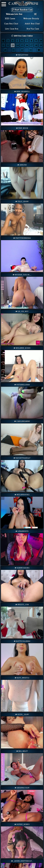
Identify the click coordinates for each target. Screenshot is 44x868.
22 (22, 50)
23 (30, 50)
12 (8, 45)
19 (41, 45)
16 (27, 45)
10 (41, 41)
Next (39, 440)
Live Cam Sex (12, 29)
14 (17, 45)
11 (3, 45)
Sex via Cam (33, 29)
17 (31, 45)
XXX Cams (10, 19)
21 (14, 50)
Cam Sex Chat (11, 24)
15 (22, 45)
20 (5, 50)
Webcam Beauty (31, 19)
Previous (5, 440)
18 (36, 45)
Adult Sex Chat (32, 24)
